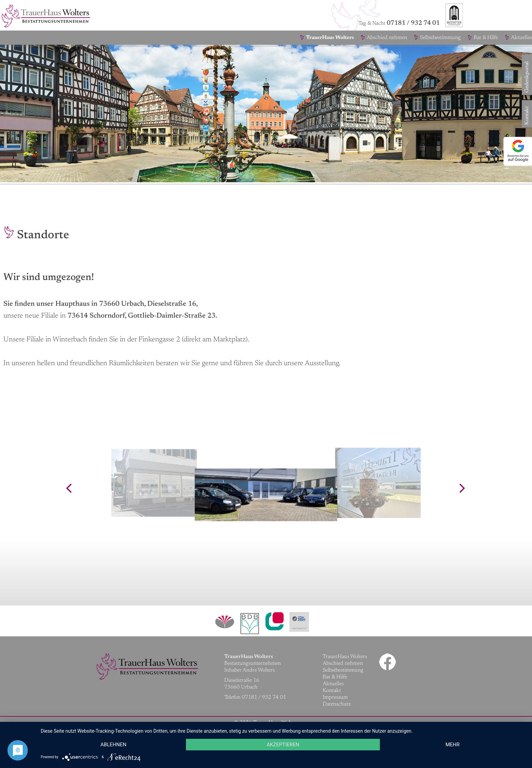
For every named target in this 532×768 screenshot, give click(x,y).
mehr (453, 745)
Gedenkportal (527, 88)
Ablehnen (113, 745)
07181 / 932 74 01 (413, 23)
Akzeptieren (283, 745)
